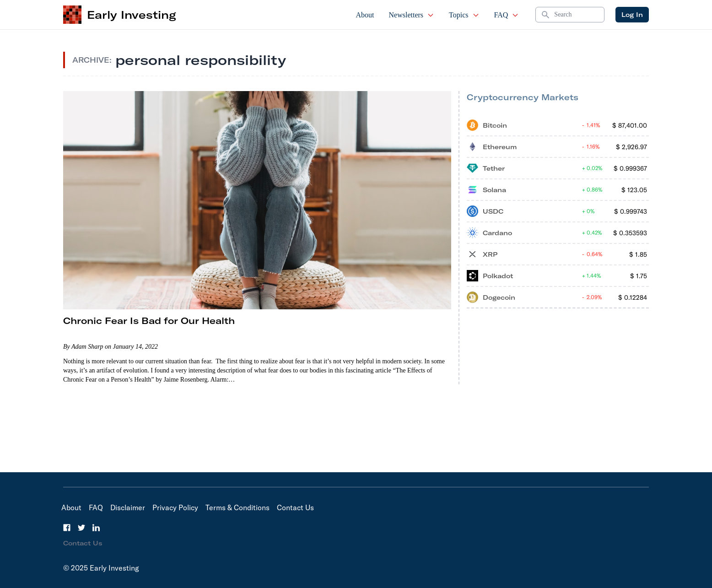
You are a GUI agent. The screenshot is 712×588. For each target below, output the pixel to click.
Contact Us (295, 507)
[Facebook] (67, 528)
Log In (632, 15)
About (365, 15)
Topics (464, 15)
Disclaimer (128, 507)
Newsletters (412, 15)
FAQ (507, 15)
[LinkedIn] (96, 528)
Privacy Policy (175, 507)
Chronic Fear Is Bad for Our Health (149, 321)
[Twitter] (81, 528)
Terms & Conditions (237, 507)
